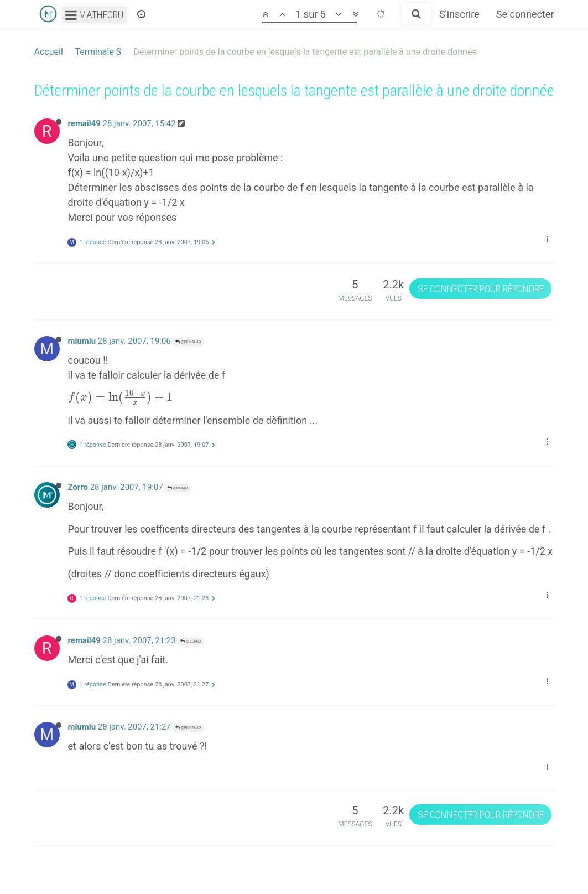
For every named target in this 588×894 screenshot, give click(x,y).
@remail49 (188, 342)
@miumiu (178, 488)
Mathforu (94, 15)
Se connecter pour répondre (481, 289)
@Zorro (191, 641)
